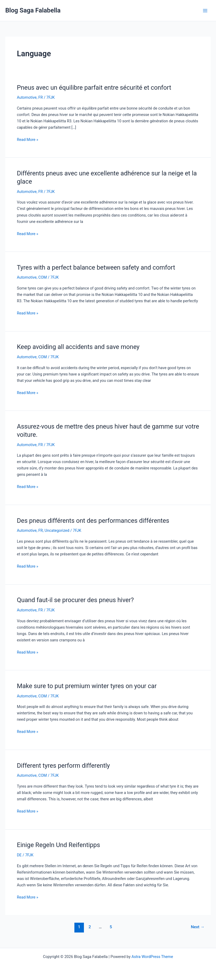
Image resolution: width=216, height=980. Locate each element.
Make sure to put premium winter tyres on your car (87, 686)
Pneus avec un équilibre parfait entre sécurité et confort (94, 88)
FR (41, 97)
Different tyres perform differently (63, 766)
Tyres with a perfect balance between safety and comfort (96, 267)
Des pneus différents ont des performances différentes (93, 521)
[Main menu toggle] (205, 11)
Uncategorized (57, 530)
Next (198, 927)
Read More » (28, 139)
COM (43, 277)
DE (19, 855)
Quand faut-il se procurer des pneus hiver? (75, 600)
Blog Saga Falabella (33, 10)
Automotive (27, 97)
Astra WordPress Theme (152, 957)
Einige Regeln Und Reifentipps (58, 845)
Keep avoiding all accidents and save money (78, 347)
